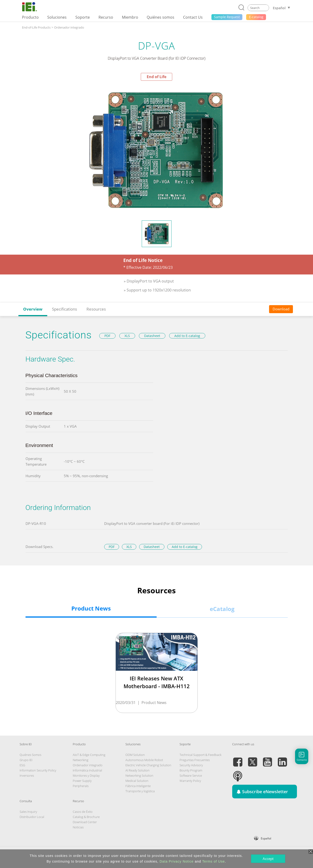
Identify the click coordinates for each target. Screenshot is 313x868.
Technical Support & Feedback (200, 755)
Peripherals (81, 786)
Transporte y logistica (140, 791)
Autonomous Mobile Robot (144, 760)
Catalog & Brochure (86, 817)
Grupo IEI (26, 760)
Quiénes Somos (30, 755)
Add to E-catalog (187, 336)
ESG (22, 765)
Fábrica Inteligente (138, 786)
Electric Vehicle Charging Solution (148, 765)
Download (281, 309)
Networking (81, 760)
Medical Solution (137, 781)
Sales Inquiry (28, 812)
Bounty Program (191, 770)
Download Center (85, 822)
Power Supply (82, 781)
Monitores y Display (86, 775)
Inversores (27, 775)
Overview (33, 309)
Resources (96, 309)
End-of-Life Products (36, 27)
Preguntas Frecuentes (195, 760)
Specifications (64, 309)
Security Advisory (191, 765)
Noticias (78, 827)
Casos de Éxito (83, 812)
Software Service (191, 775)
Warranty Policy (190, 781)
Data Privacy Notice (177, 861)
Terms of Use (214, 861)
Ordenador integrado (69, 27)
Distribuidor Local (32, 817)
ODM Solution (135, 755)
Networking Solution (139, 775)
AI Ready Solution (137, 770)
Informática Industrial (87, 770)
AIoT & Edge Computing (89, 755)
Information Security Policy (38, 770)
